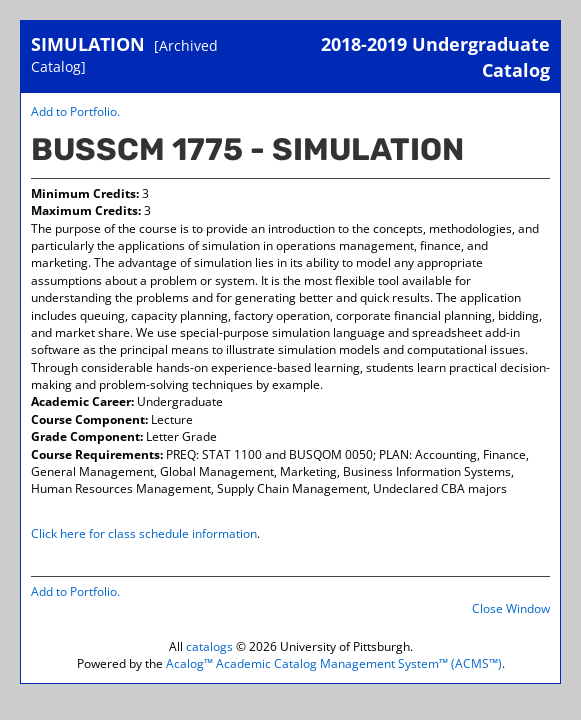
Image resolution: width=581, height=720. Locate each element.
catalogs (209, 646)
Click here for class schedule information (144, 533)
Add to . (75, 111)
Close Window (511, 608)
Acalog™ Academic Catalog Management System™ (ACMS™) (334, 663)
